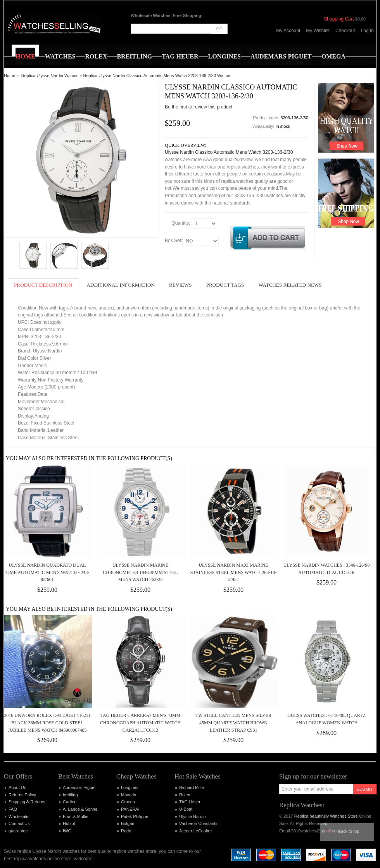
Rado (126, 831)
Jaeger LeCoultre (195, 831)
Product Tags (225, 285)
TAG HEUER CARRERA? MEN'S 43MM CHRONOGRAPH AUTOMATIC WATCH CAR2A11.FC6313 (140, 723)
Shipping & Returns (27, 802)
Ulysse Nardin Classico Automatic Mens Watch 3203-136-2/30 (229, 152)
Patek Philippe (135, 816)
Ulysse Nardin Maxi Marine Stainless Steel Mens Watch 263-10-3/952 (233, 572)
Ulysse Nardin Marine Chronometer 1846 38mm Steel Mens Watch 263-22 (140, 572)
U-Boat (186, 809)
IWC (67, 831)
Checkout (345, 31)
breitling (70, 795)
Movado (129, 795)
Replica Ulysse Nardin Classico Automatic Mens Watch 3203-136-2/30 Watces (157, 76)
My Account (288, 31)
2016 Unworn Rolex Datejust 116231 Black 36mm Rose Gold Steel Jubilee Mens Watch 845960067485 (47, 723)
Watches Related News (290, 285)
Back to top (349, 831)
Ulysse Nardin (192, 816)
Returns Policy (22, 795)
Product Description (43, 285)
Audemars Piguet (79, 787)
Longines (130, 787)
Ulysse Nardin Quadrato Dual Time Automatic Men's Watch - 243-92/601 (47, 572)
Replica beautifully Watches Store (326, 816)
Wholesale (18, 816)
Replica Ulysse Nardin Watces (50, 76)
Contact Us (19, 823)
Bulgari (128, 823)
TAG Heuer (190, 802)
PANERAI (130, 809)
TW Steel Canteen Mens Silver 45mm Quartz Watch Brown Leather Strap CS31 (233, 723)
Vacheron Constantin (199, 823)
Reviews (180, 285)
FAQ (13, 809)
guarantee (18, 831)
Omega (128, 802)
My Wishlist (318, 31)
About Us (17, 787)
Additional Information (121, 285)
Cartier (69, 802)
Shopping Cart (339, 19)
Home (9, 76)
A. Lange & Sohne (80, 809)
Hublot (69, 823)
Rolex (185, 795)
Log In (367, 31)
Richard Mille (192, 787)
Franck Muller (76, 816)
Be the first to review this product (199, 107)
